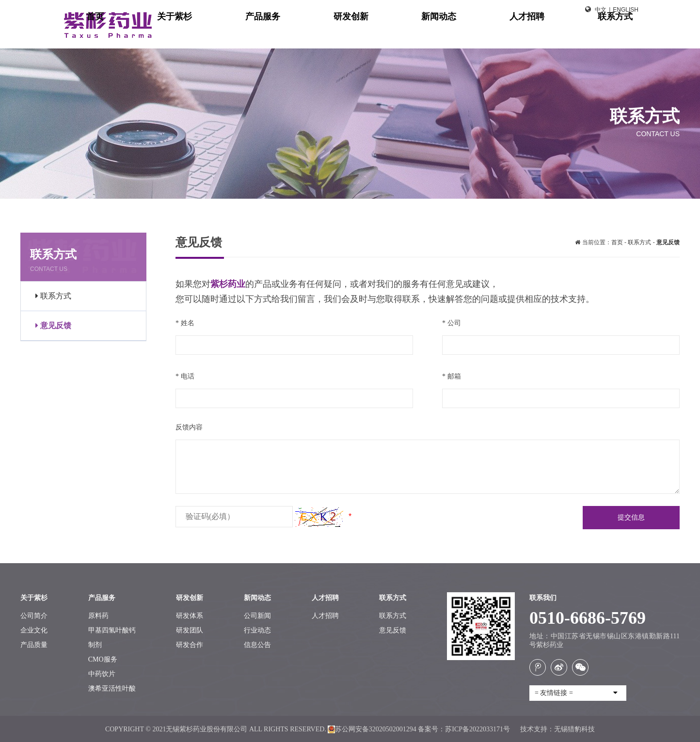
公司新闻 (257, 616)
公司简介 (34, 616)
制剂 (95, 645)
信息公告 (257, 645)
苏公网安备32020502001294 (372, 729)
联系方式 (623, 34)
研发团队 (190, 630)
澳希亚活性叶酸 (112, 688)
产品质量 (34, 645)
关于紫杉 (347, 34)
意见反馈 (53, 325)
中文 (601, 10)
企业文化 (34, 630)
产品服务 (402, 34)
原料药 (98, 616)
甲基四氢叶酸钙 (112, 630)
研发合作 (190, 645)
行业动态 (257, 630)
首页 (301, 34)
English (626, 10)
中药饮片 (102, 674)
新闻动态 (513, 34)
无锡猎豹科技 (574, 729)
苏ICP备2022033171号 (478, 729)
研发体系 (190, 616)
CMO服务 (103, 659)
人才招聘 (568, 34)
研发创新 (458, 34)
